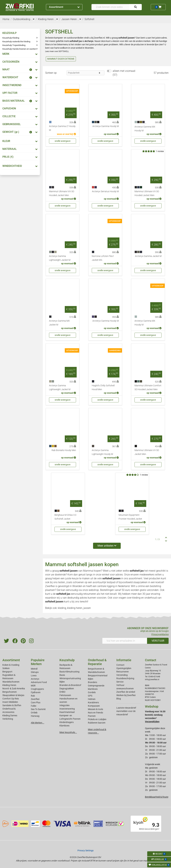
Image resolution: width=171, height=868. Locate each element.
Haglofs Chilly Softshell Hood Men (103, 388)
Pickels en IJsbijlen (97, 719)
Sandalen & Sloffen (12, 705)
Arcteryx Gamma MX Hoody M (145, 129)
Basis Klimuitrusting (69, 672)
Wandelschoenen (11, 682)
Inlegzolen (65, 705)
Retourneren (123, 672)
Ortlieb (34, 713)
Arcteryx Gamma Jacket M (148, 256)
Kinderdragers (67, 722)
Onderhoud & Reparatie (97, 662)
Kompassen (94, 706)
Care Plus (36, 702)
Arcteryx (35, 679)
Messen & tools (95, 709)
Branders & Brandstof (70, 685)
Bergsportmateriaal (98, 675)
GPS (90, 696)
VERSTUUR (158, 641)
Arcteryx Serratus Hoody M (105, 191)
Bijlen (62, 682)
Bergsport (7, 672)
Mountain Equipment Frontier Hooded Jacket (130, 517)
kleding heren (75, 608)
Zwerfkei (35, 699)
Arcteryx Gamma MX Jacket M (59, 323)
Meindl (34, 669)
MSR (33, 686)
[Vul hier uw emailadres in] (125, 641)
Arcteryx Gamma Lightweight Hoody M (102, 452)
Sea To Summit (38, 709)
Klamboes (64, 726)
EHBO (62, 692)
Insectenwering (67, 709)
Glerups (35, 672)
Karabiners (93, 702)
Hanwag (35, 716)
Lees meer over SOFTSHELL (57, 51)
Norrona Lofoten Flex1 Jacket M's (103, 258)
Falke (34, 706)
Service (120, 682)
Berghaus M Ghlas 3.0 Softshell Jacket (65, 517)
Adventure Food (39, 682)
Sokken (6, 668)
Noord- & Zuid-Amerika (14, 688)
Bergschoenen (10, 692)
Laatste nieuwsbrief (126, 708)
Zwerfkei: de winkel (126, 692)
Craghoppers (37, 689)
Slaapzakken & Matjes (13, 695)
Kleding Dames (10, 715)
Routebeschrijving (125, 678)
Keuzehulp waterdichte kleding (16, 42)
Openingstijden (124, 668)
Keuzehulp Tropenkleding (14, 45)
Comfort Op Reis (11, 699)
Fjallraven (36, 692)
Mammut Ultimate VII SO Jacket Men (147, 452)
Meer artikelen (107, 546)
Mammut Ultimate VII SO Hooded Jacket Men (147, 193)
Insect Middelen (10, 702)
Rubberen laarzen (97, 723)
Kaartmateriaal (67, 712)
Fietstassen (65, 695)
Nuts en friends (95, 713)
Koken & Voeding (11, 665)
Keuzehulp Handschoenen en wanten (19, 49)
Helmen (92, 699)
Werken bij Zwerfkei (126, 695)
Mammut (88, 571)
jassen (87, 608)
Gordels (92, 692)
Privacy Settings (85, 850)
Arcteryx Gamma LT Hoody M (62, 128)
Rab (33, 696)
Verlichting (8, 719)
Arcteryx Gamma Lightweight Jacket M (60, 258)
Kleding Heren (9, 685)
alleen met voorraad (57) (124, 73)
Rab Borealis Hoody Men (64, 450)
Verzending (122, 675)
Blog (119, 699)
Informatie (124, 660)
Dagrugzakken (67, 688)
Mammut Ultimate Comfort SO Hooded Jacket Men (148, 388)
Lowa (34, 675)
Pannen (92, 716)
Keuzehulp (67, 660)
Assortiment (64, 7)
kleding (136, 598)
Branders (92, 682)
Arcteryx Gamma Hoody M (106, 126)
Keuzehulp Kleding (11, 38)
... (33, 19)
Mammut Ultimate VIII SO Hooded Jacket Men (62, 193)
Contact (120, 665)
